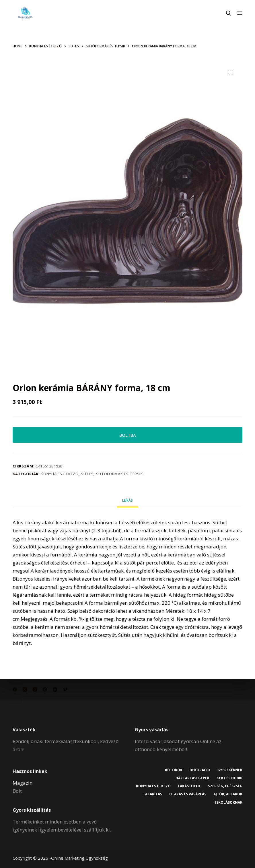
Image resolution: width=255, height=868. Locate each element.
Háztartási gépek (192, 778)
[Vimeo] (65, 690)
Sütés (87, 474)
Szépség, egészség (225, 786)
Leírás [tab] (127, 500)
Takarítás (152, 794)
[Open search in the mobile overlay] (229, 13)
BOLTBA (128, 435)
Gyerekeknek (230, 770)
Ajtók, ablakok (228, 794)
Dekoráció (200, 770)
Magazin (23, 783)
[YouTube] (55, 690)
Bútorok (174, 770)
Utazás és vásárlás (188, 794)
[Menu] (240, 13)
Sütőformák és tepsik (120, 474)
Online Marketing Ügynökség (79, 858)
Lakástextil (189, 786)
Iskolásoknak (229, 803)
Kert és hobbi (229, 778)
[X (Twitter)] (25, 690)
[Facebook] (15, 690)
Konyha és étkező (60, 474)
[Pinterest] (45, 690)
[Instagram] (35, 690)
